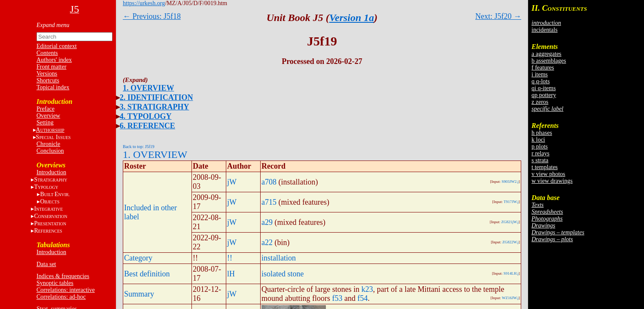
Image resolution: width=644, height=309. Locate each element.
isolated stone (283, 274)
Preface (46, 109)
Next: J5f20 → (498, 16)
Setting (45, 123)
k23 (367, 289)
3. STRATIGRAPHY (155, 107)
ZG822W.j (510, 242)
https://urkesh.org (144, 3)
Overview (48, 116)
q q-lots (541, 81)
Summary (139, 294)
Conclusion (50, 151)
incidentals (545, 30)
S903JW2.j (510, 182)
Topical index (53, 87)
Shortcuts (48, 80)
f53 (337, 298)
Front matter (52, 67)
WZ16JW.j (510, 298)
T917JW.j (511, 202)
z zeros (540, 102)
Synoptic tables (55, 283)
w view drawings (552, 181)
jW (232, 182)
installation (279, 258)
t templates (545, 167)
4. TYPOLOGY (146, 116)
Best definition (147, 274)
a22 (267, 242)
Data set (46, 264)
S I (53, 137)
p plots (540, 147)
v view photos (548, 174)
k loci (538, 140)
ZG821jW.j (510, 222)
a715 (269, 202)
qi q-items (544, 88)
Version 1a (352, 18)
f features (543, 68)
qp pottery (544, 95)
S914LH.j (511, 273)
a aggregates (547, 54)
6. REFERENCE (147, 126)
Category (138, 258)
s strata (540, 160)
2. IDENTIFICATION (156, 97)
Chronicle (48, 144)
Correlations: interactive (66, 290)
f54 (363, 298)
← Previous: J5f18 (152, 16)
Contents (47, 53)
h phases (542, 133)
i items (540, 74)
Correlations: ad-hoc (61, 297)
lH (231, 274)
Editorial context (57, 46)
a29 (267, 222)
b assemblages (549, 61)
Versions (47, 74)
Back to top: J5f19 (139, 147)
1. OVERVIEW (148, 88)
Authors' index (54, 60)
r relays (541, 153)
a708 (269, 182)
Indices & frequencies (63, 276)
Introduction (51, 172)
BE (55, 194)
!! (230, 258)
